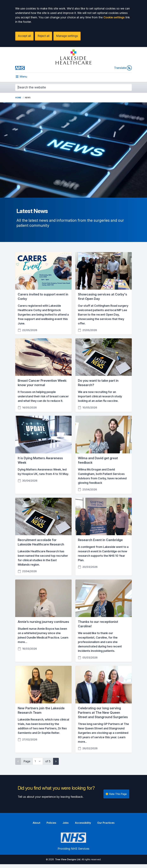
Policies (51, 823)
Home (18, 98)
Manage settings (67, 36)
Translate (123, 68)
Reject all (43, 36)
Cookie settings (114, 17)
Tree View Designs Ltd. (68, 859)
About (36, 823)
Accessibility (83, 823)
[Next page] (56, 761)
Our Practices (106, 823)
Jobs (66, 823)
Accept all (24, 36)
